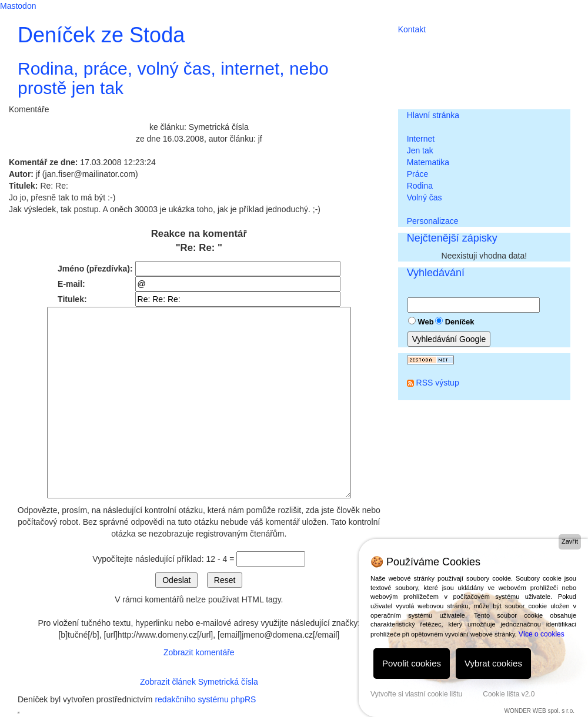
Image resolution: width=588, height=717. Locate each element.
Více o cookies (542, 634)
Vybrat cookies (493, 663)
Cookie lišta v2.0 (509, 694)
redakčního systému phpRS (205, 699)
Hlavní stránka (433, 115)
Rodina (420, 186)
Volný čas (425, 197)
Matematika (428, 162)
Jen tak (420, 150)
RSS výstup (438, 383)
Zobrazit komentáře (199, 652)
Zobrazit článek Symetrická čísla (199, 682)
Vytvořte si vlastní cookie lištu (416, 694)
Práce (418, 174)
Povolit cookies (412, 663)
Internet (421, 139)
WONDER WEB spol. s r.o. (539, 711)
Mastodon (18, 6)
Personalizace (433, 221)
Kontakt (412, 29)
